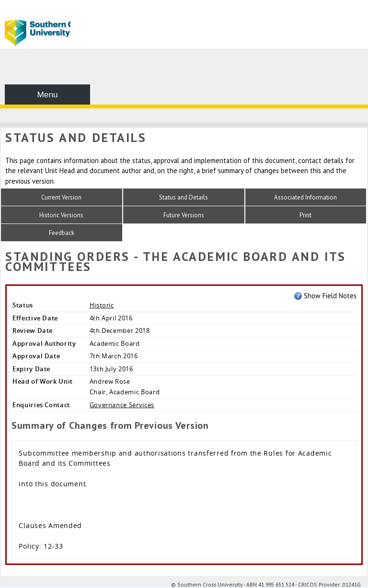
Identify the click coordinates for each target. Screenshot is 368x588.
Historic (102, 305)
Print (305, 215)
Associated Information (305, 197)
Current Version (61, 197)
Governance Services (122, 405)
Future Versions (184, 215)
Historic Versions (61, 215)
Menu (47, 94)
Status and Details (184, 197)
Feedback (62, 233)
